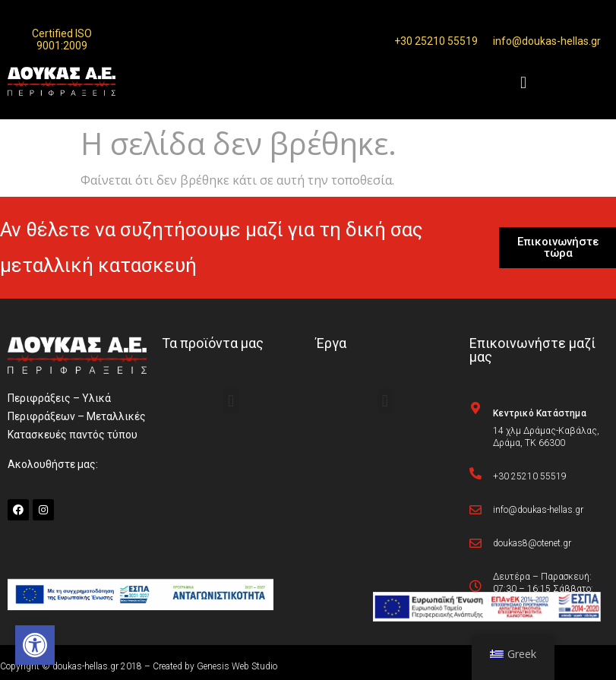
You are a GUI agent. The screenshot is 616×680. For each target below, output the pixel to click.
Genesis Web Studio (237, 666)
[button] (35, 645)
